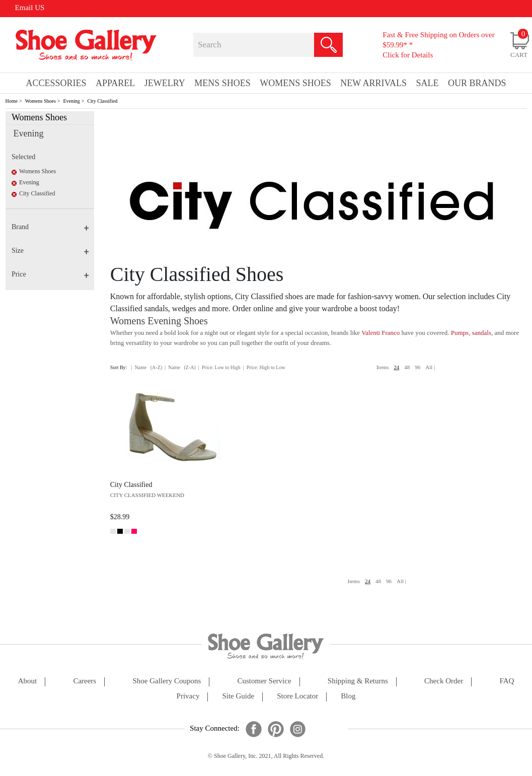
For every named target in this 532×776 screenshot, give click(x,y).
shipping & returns (358, 681)
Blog (348, 696)
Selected (23, 157)
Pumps (460, 333)
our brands (477, 83)
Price (50, 274)
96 (417, 367)
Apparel (115, 83)
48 (407, 367)
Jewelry (165, 83)
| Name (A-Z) (146, 367)
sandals (482, 333)
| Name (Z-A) (180, 367)
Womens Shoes (41, 101)
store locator (297, 696)
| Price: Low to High (219, 367)
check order (444, 681)
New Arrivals (373, 83)
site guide (238, 696)
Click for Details (408, 55)
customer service (264, 681)
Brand (50, 227)
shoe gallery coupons (167, 681)
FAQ (507, 681)
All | (430, 367)
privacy (188, 696)
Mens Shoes (222, 83)
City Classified (102, 101)
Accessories (56, 83)
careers (85, 681)
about (28, 681)
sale (428, 83)
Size (50, 251)
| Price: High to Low (264, 367)
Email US (30, 8)
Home (12, 101)
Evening (71, 101)
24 (396, 367)
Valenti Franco (381, 333)
